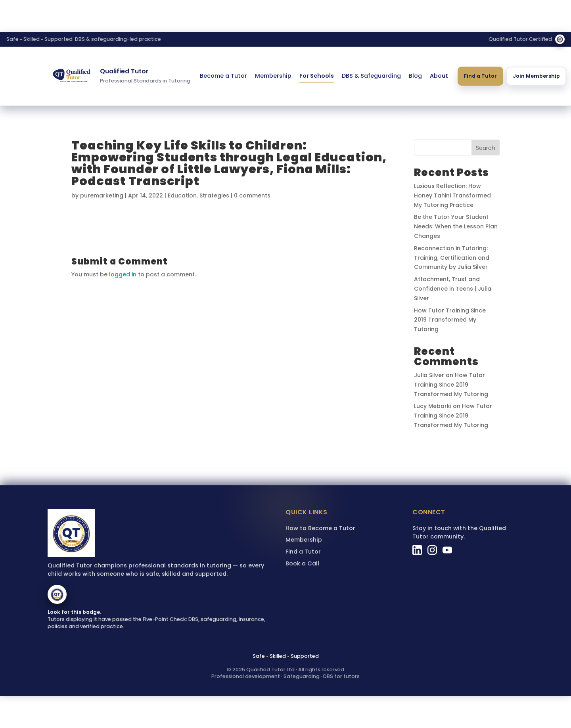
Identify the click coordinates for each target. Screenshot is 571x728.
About (439, 76)
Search (486, 148)
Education (182, 195)
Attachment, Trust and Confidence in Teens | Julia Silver (453, 289)
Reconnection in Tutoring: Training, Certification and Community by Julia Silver (452, 258)
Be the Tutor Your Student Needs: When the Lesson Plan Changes (456, 226)
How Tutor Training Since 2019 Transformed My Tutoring (450, 320)
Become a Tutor (223, 76)
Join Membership (536, 76)
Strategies (214, 195)
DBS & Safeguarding (371, 76)
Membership (273, 76)
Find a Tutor (480, 76)
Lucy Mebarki (433, 406)
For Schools (317, 76)
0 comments (252, 195)
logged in (123, 274)
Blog (415, 76)
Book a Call (302, 563)
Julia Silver (429, 375)
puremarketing (102, 195)
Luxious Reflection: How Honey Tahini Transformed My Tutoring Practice (452, 195)
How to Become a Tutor (320, 528)
